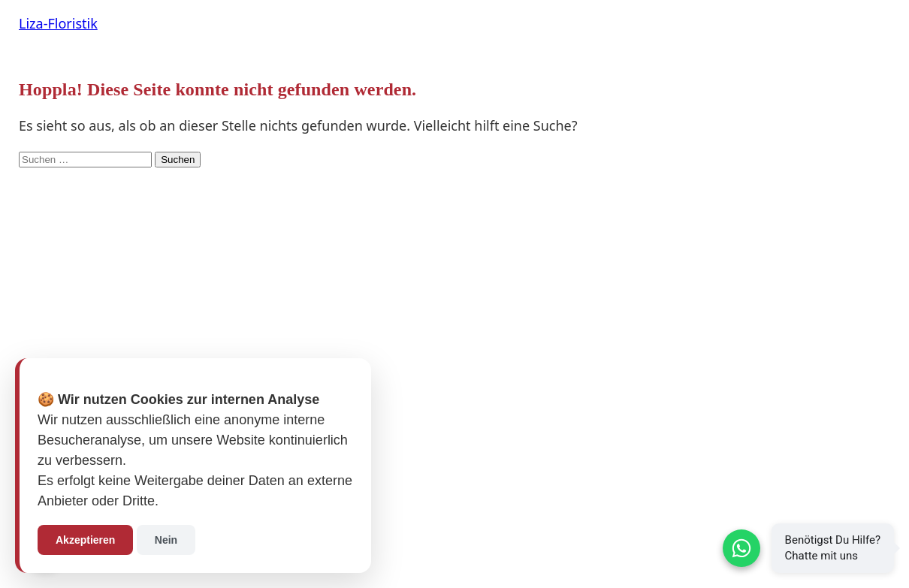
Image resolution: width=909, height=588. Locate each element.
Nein (166, 540)
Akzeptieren (85, 540)
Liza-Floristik (58, 23)
